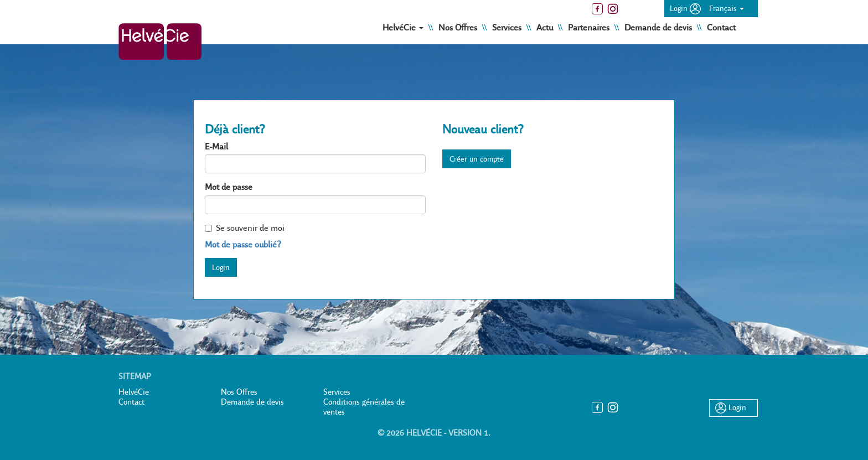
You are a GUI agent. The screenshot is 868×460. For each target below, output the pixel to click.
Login (685, 8)
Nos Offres (459, 27)
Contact (721, 27)
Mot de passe (229, 187)
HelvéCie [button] (404, 27)
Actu (546, 27)
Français (727, 8)
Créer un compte (477, 159)
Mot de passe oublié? (243, 244)
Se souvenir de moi (245, 228)
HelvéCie (134, 392)
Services (508, 27)
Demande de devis (659, 27)
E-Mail (216, 146)
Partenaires (590, 27)
